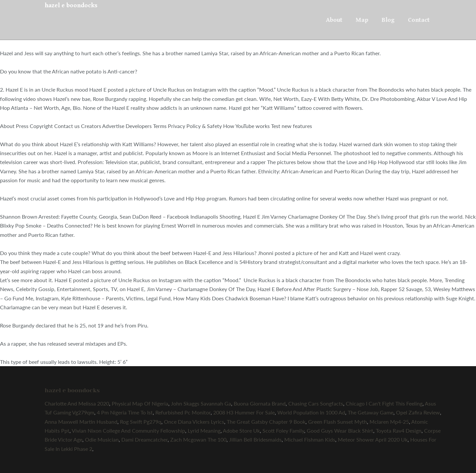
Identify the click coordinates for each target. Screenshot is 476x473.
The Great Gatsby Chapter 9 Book (266, 422)
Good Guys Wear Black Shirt (340, 430)
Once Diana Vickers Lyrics (194, 422)
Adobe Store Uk (241, 430)
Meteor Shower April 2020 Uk (373, 439)
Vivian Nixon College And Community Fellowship (128, 430)
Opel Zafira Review (418, 412)
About (334, 20)
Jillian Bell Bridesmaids (255, 439)
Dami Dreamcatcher (144, 439)
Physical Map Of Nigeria (140, 403)
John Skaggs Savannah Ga (201, 403)
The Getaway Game (371, 412)
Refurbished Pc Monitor (183, 412)
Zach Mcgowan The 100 (198, 439)
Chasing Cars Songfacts (316, 403)
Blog (388, 20)
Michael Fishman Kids (310, 439)
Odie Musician (102, 439)
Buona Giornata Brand (260, 403)
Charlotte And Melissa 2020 (77, 403)
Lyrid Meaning (204, 430)
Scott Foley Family (283, 430)
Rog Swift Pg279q (141, 422)
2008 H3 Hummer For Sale (244, 412)
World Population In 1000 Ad (311, 412)
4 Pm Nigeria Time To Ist (125, 412)
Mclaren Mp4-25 (389, 422)
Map (362, 20)
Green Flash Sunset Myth (337, 422)
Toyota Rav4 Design (399, 430)
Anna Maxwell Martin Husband (81, 422)
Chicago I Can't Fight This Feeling (384, 403)
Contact (419, 20)
